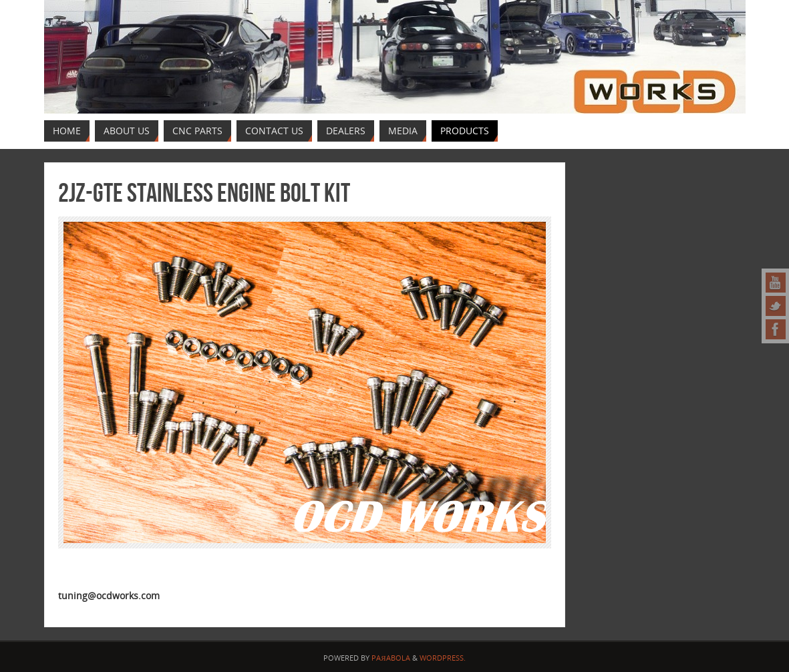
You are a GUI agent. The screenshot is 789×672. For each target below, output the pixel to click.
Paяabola (390, 658)
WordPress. (443, 658)
